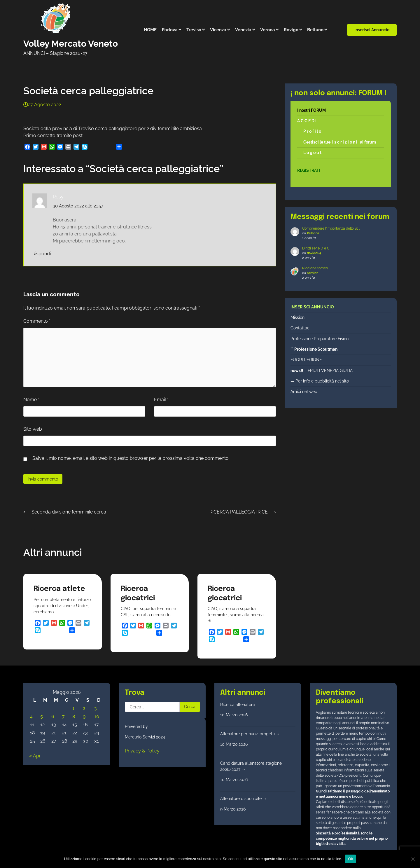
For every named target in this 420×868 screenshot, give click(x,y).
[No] (413, 859)
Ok (350, 859)
